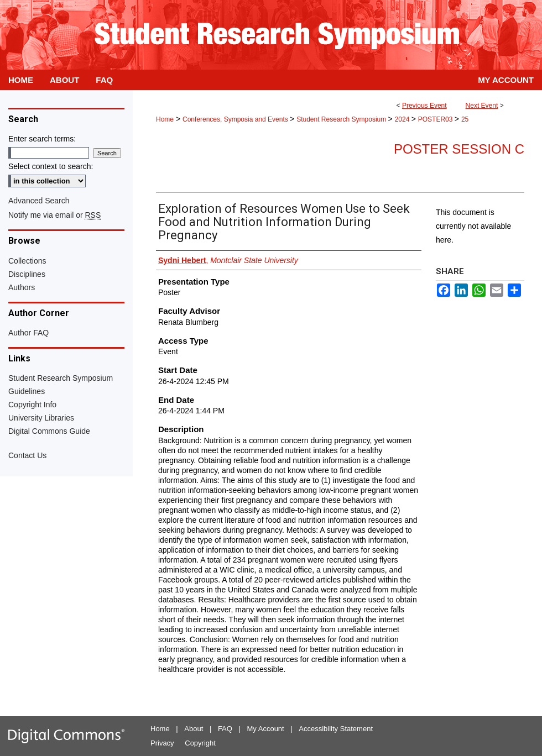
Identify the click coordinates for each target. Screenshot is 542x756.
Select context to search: (51, 166)
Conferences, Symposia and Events (236, 119)
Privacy (162, 743)
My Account (266, 729)
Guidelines (27, 391)
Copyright (200, 743)
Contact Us (27, 455)
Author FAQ (28, 333)
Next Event (482, 106)
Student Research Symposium (342, 119)
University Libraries (41, 418)
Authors (22, 287)
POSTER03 (436, 119)
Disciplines (27, 274)
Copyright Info (32, 405)
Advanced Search (39, 201)
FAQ (225, 729)
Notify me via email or (54, 215)
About (194, 729)
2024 (403, 119)
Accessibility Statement (336, 729)
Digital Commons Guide (49, 431)
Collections (27, 261)
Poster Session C (459, 149)
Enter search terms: (42, 139)
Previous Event (424, 106)
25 (465, 119)
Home (165, 119)
